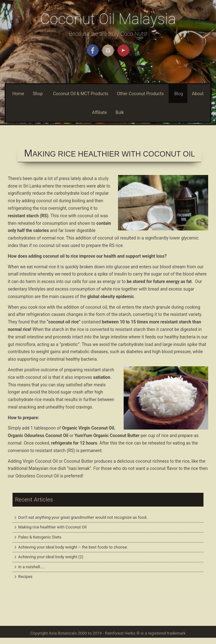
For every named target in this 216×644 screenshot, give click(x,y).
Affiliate (100, 112)
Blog (179, 94)
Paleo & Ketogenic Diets (40, 537)
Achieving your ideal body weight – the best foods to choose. (73, 547)
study (103, 178)
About (198, 94)
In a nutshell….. (31, 567)
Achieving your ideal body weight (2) (51, 557)
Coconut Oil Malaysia (108, 19)
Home (18, 94)
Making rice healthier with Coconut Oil (52, 527)
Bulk (120, 112)
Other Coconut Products (141, 94)
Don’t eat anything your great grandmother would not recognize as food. (83, 517)
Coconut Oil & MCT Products (81, 94)
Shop (38, 94)
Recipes (25, 577)
